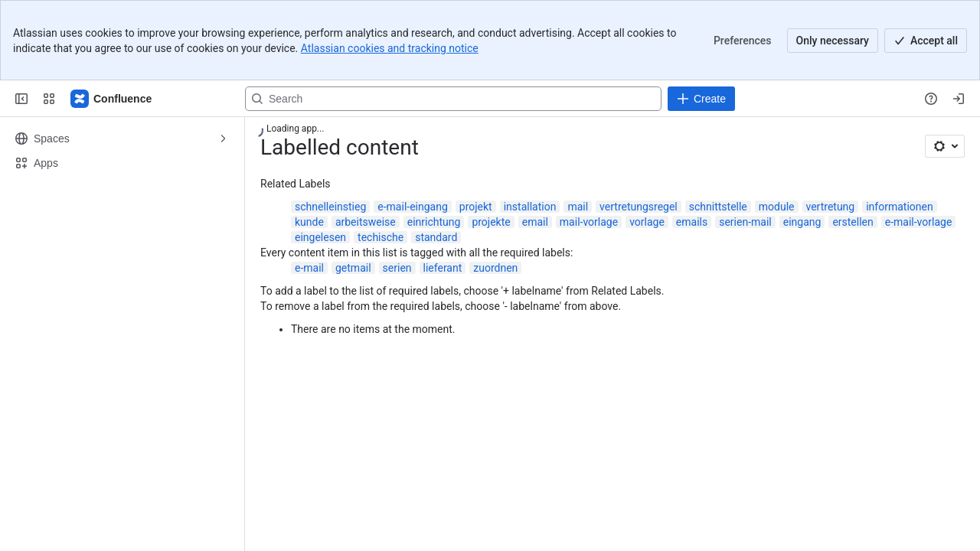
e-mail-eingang (413, 207)
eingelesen (320, 237)
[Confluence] (112, 99)
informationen (899, 207)
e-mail (309, 268)
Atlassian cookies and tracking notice (390, 48)
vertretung (831, 207)
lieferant (443, 268)
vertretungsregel (639, 207)
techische (381, 237)
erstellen (853, 222)
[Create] (701, 99)
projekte (491, 222)
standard (436, 237)
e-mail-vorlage (919, 222)
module (777, 207)
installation (530, 207)
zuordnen (495, 268)
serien (397, 268)
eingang (802, 222)
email (535, 222)
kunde (309, 222)
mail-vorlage (589, 222)
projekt (476, 207)
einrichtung (434, 222)
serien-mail (745, 222)
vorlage (647, 222)
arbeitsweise (366, 222)
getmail (353, 268)
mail (578, 207)
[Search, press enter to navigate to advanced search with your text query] (453, 99)
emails (692, 222)
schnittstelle (718, 207)
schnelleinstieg (330, 207)
